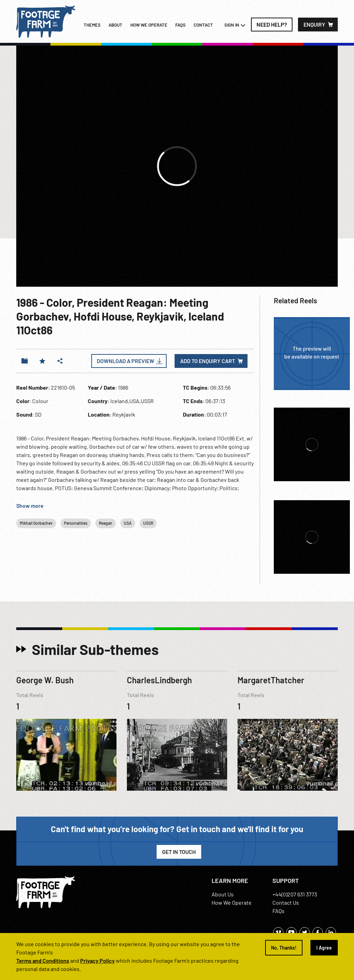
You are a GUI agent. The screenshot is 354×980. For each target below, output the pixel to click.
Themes (92, 25)
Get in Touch (179, 852)
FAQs (180, 25)
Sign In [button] (235, 25)
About (115, 25)
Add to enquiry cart (208, 361)
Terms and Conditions (43, 960)
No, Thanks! (284, 948)
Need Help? (272, 24)
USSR (148, 523)
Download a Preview (125, 361)
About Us (223, 894)
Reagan (106, 523)
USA (128, 523)
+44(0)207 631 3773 (295, 894)
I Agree (324, 948)
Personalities (76, 523)
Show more (30, 506)
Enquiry (314, 24)
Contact (203, 25)
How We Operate (232, 902)
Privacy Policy (97, 960)
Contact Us (286, 902)
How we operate (149, 25)
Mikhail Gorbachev (36, 523)
